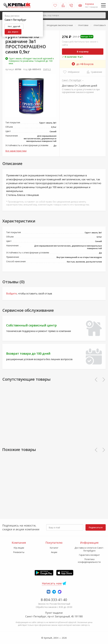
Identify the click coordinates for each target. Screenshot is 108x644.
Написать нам (52, 583)
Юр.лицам (19, 548)
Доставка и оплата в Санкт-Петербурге (89, 549)
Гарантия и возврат (89, 555)
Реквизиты (19, 552)
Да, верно (13, 32)
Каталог (54, 548)
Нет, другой (14, 26)
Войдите (11, 294)
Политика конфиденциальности (89, 561)
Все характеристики (16, 151)
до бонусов (83, 64)
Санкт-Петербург (72, 80)
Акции (54, 552)
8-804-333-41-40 (54, 600)
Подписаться (96, 527)
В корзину (83, 51)
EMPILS (47, 69)
